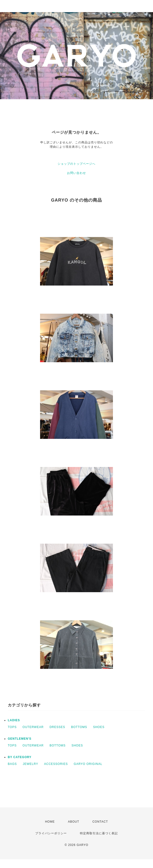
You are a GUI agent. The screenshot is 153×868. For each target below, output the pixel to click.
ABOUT (74, 822)
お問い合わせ (76, 173)
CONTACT (100, 822)
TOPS (12, 727)
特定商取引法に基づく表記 (99, 833)
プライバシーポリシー (51, 833)
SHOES (99, 727)
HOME (50, 822)
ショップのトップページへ (76, 164)
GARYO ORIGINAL (88, 764)
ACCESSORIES (56, 764)
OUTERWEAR (33, 727)
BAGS (12, 764)
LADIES (14, 720)
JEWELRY (30, 764)
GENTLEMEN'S (20, 739)
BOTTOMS (79, 727)
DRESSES (57, 727)
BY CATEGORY (20, 757)
